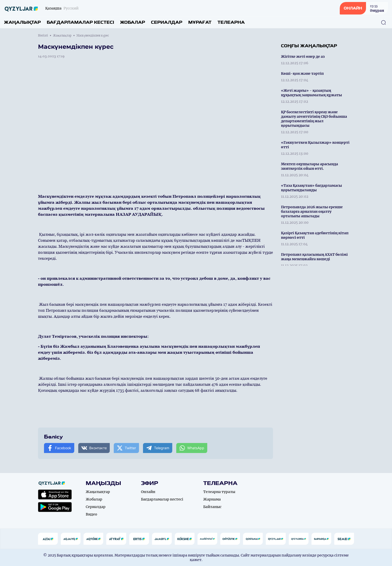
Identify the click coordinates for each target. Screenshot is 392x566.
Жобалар (132, 22)
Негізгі (43, 35)
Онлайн (148, 492)
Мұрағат (200, 22)
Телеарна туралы (219, 492)
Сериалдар (167, 22)
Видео (91, 514)
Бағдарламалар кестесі (80, 22)
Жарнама (212, 499)
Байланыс (212, 507)
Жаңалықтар (22, 22)
